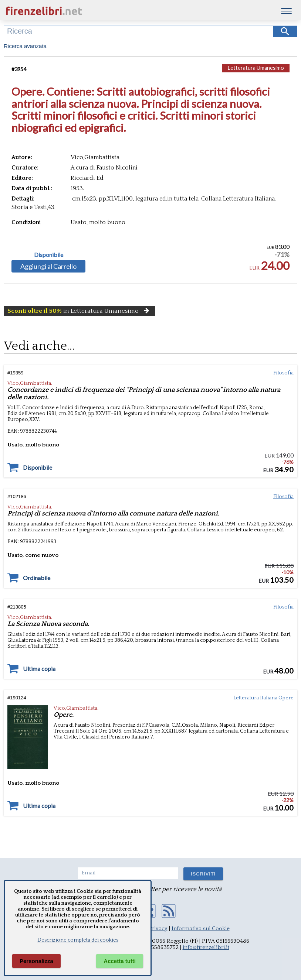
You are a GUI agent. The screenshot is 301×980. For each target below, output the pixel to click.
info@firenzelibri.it (206, 947)
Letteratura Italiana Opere (263, 698)
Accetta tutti (120, 961)
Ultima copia (39, 669)
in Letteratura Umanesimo (79, 311)
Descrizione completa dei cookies (78, 940)
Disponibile (49, 255)
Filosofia (283, 373)
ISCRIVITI (203, 874)
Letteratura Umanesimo (256, 68)
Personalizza (36, 961)
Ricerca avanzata (25, 46)
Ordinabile (37, 578)
